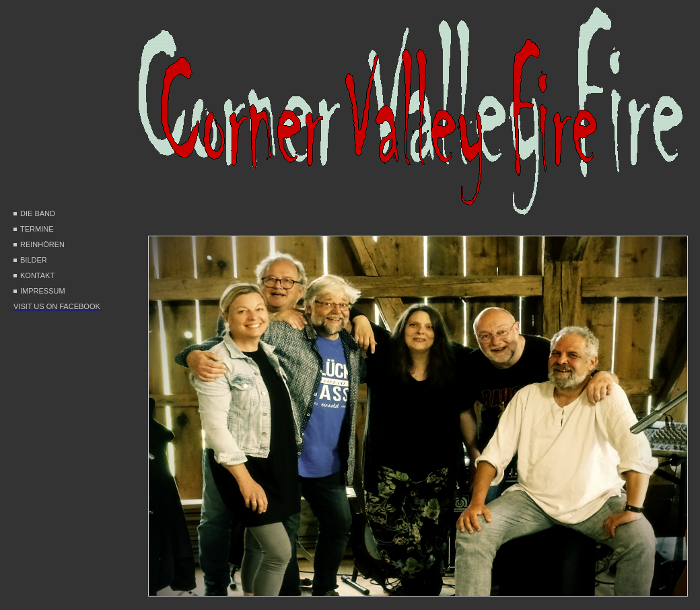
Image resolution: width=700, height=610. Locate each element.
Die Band (38, 213)
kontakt (37, 275)
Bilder (34, 260)
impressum (43, 291)
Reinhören (42, 244)
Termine (37, 229)
